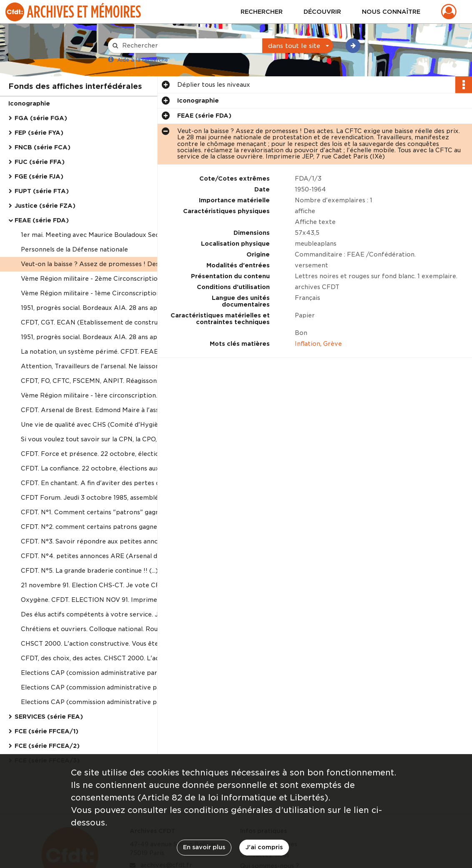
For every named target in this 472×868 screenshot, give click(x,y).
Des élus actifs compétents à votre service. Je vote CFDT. (104, 614)
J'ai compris (264, 847)
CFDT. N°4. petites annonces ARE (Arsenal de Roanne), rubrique (104, 556)
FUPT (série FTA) (42, 191)
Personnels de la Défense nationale (74, 249)
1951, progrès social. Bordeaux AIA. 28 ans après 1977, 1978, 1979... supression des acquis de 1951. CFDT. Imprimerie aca (104, 308)
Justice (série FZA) (45, 206)
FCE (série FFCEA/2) (47, 746)
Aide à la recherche (143, 60)
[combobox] (298, 46)
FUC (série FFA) (40, 162)
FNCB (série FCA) (43, 147)
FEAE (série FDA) (42, 220)
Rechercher (262, 12)
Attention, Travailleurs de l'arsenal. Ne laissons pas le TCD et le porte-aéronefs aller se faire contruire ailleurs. (104, 366)
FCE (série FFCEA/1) (46, 731)
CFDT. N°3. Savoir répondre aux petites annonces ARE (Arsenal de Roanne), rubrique (104, 541)
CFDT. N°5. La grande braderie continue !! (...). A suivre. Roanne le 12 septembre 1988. (104, 571)
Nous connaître (391, 12)
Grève (333, 344)
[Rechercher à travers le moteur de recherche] (189, 46)
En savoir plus (204, 847)
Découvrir (322, 12)
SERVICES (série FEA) (49, 717)
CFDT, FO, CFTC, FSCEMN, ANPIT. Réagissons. (91, 381)
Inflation (308, 344)
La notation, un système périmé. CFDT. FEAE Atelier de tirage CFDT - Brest (104, 352)
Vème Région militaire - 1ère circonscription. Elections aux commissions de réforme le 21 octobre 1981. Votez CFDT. (104, 395)
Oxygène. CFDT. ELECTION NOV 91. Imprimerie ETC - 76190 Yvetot (104, 600)
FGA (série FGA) (41, 118)
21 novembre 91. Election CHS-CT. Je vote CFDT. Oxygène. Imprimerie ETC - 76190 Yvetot (104, 585)
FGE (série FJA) (39, 176)
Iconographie (29, 103)
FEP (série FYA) (39, 133)
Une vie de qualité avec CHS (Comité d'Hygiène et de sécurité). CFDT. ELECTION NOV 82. (104, 425)
